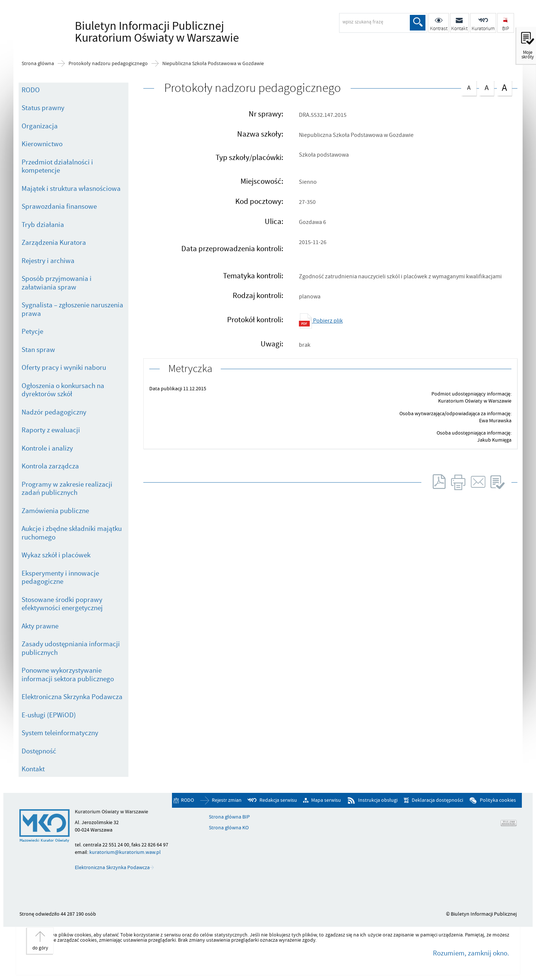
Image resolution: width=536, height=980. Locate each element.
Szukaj (418, 23)
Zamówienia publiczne (55, 511)
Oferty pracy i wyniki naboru (64, 368)
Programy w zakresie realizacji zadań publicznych (67, 489)
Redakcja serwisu (278, 800)
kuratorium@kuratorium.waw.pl (125, 852)
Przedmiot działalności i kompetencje (57, 166)
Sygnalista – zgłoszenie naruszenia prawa (72, 309)
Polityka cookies (498, 800)
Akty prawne (40, 626)
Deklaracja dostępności (437, 800)
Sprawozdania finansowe (59, 206)
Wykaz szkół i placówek (56, 555)
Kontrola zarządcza (50, 466)
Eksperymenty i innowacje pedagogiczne (60, 578)
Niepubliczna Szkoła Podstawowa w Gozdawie (213, 64)
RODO (31, 90)
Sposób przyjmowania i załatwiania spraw (57, 283)
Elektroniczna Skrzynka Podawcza (72, 697)
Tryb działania (43, 225)
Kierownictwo (42, 144)
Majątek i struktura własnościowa (71, 189)
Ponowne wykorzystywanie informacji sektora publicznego (68, 675)
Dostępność (39, 751)
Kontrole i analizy (47, 448)
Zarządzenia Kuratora (54, 243)
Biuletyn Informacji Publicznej (155, 32)
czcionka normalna (469, 87)
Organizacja (40, 126)
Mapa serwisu (326, 800)
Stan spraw (38, 350)
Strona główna (38, 64)
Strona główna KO (229, 828)
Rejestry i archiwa (48, 261)
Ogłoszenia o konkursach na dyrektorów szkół (63, 390)
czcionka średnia (486, 87)
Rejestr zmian (227, 800)
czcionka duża (504, 88)
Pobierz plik (321, 321)
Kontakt (33, 769)
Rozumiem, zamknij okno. (471, 953)
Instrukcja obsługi (378, 800)
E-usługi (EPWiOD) (49, 715)
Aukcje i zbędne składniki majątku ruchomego (72, 533)
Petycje (32, 332)
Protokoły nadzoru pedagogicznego (108, 64)
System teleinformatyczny (60, 733)
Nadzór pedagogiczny (54, 412)
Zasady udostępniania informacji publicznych (71, 648)
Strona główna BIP (229, 817)
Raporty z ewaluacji (51, 430)
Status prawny (43, 108)
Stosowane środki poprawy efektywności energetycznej (62, 604)
